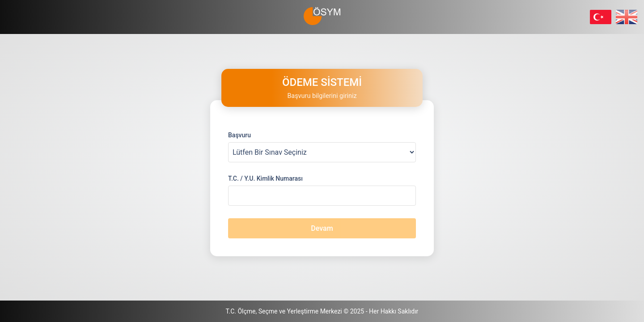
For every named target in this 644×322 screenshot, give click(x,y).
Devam (322, 228)
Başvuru (239, 135)
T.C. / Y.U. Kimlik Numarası (265, 178)
